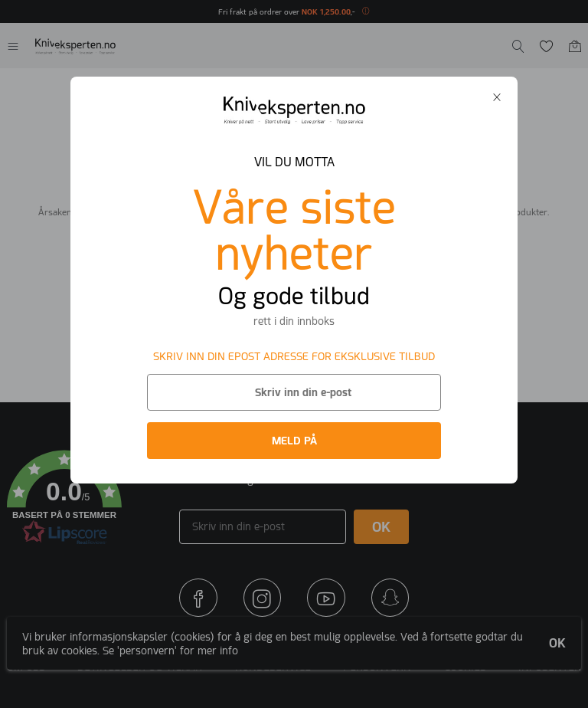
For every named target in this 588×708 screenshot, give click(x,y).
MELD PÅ (294, 441)
